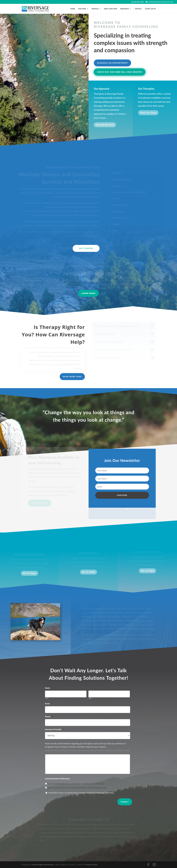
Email (48, 704)
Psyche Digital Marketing (43, 865)
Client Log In (150, 9)
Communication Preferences (57, 779)
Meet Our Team (148, 113)
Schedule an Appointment (112, 63)
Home (73, 9)
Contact (138, 9)
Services (95, 9)
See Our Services (105, 126)
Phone (49, 717)
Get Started (86, 248)
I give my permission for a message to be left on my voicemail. (76, 784)
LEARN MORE (88, 293)
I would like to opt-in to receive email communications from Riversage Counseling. (81, 793)
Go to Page (88, 572)
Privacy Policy (91, 865)
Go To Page (30, 573)
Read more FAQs (72, 377)
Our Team (82, 9)
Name (49, 688)
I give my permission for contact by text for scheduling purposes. (77, 788)
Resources (125, 9)
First (47, 698)
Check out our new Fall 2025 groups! (120, 72)
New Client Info (111, 9)
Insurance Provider (54, 729)
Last (90, 698)
